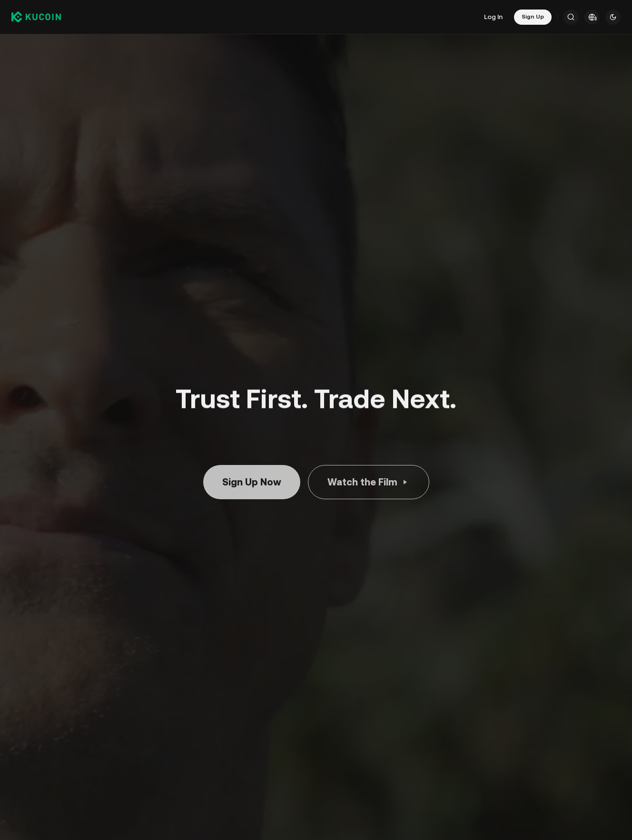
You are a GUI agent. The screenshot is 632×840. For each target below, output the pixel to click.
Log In (493, 17)
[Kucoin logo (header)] (36, 17)
